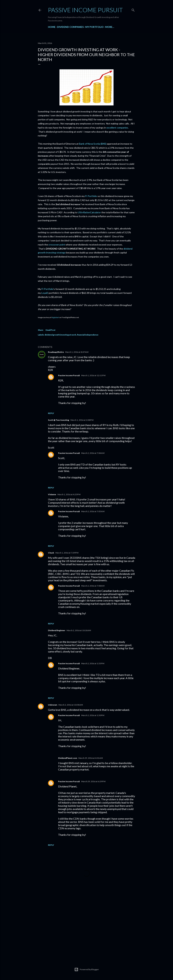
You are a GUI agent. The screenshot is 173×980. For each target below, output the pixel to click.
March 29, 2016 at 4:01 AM (91, 758)
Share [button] (41, 330)
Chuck (51, 553)
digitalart (55, 317)
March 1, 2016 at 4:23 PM (69, 494)
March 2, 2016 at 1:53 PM (93, 663)
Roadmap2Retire (56, 352)
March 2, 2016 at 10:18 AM (79, 630)
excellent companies (117, 128)
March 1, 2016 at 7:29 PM (67, 553)
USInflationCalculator (89, 212)
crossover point (57, 245)
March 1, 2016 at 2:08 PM (82, 420)
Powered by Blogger (87, 969)
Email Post (51, 330)
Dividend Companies (70, 27)
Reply (51, 413)
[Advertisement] (86, 927)
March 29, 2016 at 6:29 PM (93, 781)
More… (110, 27)
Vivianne (52, 494)
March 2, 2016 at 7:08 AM (93, 586)
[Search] (133, 9)
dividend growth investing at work (60, 335)
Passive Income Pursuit (85, 10)
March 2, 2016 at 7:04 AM (93, 453)
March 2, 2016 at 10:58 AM (71, 705)
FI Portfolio (91, 196)
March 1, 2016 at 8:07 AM (77, 352)
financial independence (88, 335)
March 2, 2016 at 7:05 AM (93, 511)
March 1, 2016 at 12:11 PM (93, 375)
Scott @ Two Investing (59, 420)
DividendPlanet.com (68, 758)
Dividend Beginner (57, 630)
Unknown (53, 705)
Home (52, 27)
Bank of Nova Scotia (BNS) (93, 144)
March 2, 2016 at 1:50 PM (93, 715)
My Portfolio (94, 27)
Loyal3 (45, 293)
